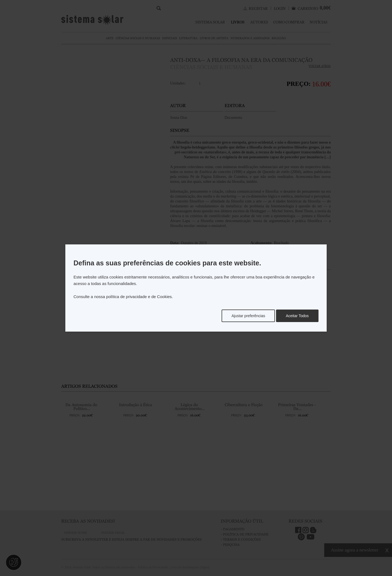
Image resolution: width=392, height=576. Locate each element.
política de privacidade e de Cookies (139, 297)
